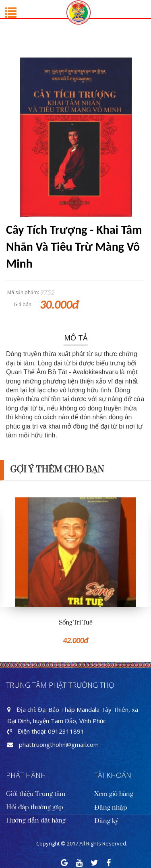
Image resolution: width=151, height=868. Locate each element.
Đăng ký (106, 821)
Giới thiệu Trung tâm (36, 794)
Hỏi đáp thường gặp (35, 807)
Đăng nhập (111, 808)
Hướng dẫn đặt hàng (36, 821)
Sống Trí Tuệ (76, 623)
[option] (75, 571)
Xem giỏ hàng (114, 794)
